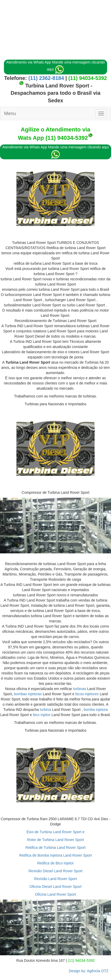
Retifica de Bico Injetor (55, 863)
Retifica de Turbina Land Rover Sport (55, 848)
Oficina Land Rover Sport (55, 894)
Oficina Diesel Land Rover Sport (55, 887)
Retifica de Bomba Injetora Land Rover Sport (56, 855)
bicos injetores (87, 694)
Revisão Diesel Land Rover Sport (56, 871)
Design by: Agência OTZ (89, 971)
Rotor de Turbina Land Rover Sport (55, 840)
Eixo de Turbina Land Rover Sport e (56, 832)
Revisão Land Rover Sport (55, 879)
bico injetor (42, 715)
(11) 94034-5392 (88, 78)
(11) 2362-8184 (45, 78)
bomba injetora (96, 710)
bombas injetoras (28, 694)
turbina (45, 710)
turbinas (80, 689)
